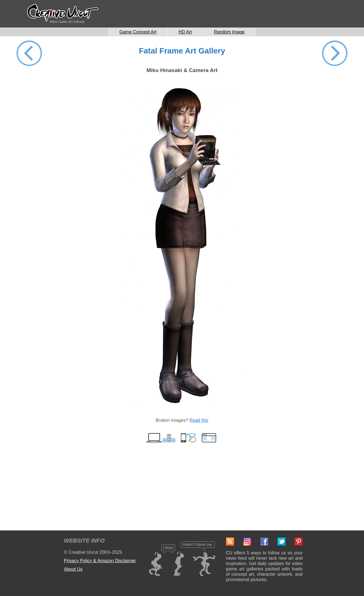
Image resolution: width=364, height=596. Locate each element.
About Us (73, 569)
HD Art (185, 32)
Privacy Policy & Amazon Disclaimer (100, 561)
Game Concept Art (138, 32)
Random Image (229, 32)
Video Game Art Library (67, 22)
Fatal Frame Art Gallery (182, 51)
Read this (199, 420)
